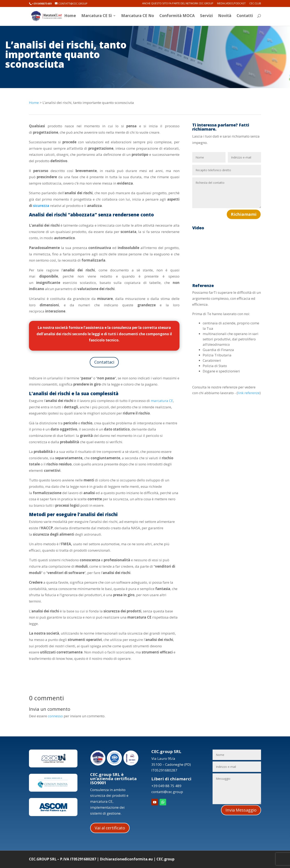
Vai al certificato (110, 828)
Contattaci (104, 362)
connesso (55, 716)
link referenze (249, 393)
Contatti (245, 17)
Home (70, 17)
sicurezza (41, 206)
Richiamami (244, 214)
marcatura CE (162, 401)
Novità (225, 17)
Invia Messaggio (241, 810)
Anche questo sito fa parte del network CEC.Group (178, 4)
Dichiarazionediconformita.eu (126, 859)
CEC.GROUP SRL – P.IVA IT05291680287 (63, 859)
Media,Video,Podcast (231, 4)
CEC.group (165, 859)
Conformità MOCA (177, 17)
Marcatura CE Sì (97, 17)
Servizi (206, 17)
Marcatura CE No (138, 17)
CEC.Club (255, 4)
